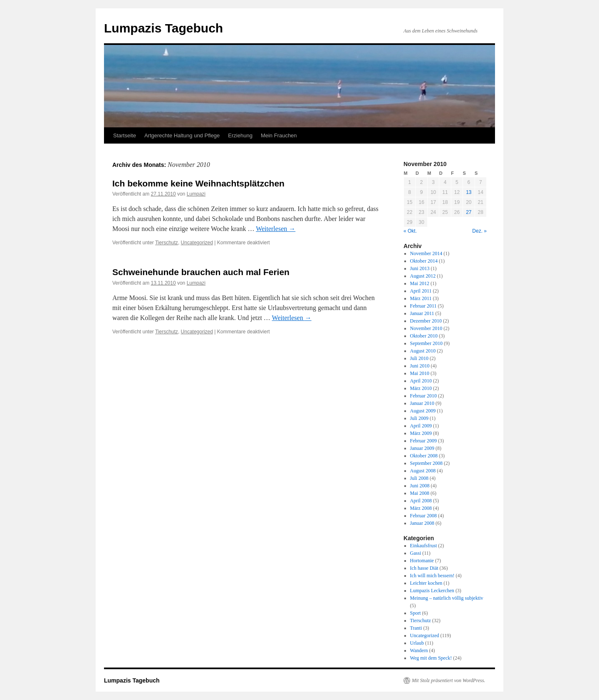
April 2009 (421, 426)
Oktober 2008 (424, 456)
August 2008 (423, 471)
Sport (416, 613)
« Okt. (410, 231)
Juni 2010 (420, 366)
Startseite (125, 135)
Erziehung (240, 135)
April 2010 (421, 381)
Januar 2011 (422, 313)
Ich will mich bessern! (432, 576)
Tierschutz (167, 243)
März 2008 (421, 508)
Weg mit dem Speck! (431, 658)
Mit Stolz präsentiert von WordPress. (448, 680)
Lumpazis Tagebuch (163, 28)
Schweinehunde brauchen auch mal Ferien (201, 272)
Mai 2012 (420, 283)
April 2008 (421, 501)
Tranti (416, 628)
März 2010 (421, 388)
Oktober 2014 (424, 261)
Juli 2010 (419, 358)
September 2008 (426, 463)
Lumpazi (196, 194)
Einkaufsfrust (424, 546)
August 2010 (423, 351)
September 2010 (426, 343)
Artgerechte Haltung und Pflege (182, 135)
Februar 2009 (423, 441)
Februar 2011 (423, 306)
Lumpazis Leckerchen (432, 591)
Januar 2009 (422, 448)
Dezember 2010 (426, 321)
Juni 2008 (420, 486)
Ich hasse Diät (424, 568)
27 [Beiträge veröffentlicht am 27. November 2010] (469, 212)
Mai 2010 (420, 373)
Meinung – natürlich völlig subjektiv (447, 598)
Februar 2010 (423, 396)
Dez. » (479, 231)
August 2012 (423, 276)
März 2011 (421, 298)
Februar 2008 (423, 516)
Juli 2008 (419, 478)
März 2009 (421, 433)
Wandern (419, 650)
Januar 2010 (422, 403)
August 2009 (423, 411)
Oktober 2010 (424, 336)
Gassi (416, 553)
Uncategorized (197, 243)
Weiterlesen (276, 229)
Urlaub (417, 643)
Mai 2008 (420, 493)
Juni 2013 (420, 268)
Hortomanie (422, 561)
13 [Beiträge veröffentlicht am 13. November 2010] (469, 192)
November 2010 (426, 328)
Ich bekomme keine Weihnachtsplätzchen (198, 183)
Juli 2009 (419, 418)
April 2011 (421, 291)
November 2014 (426, 253)
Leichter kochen (426, 583)
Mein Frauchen (279, 135)
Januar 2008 (422, 523)
